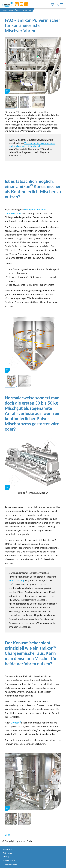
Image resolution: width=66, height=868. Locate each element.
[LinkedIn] (24, 4)
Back (7, 835)
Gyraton (16, 723)
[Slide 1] (11, 102)
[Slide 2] (25, 102)
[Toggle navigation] (62, 4)
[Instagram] (15, 4)
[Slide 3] (38, 102)
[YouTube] (20, 4)
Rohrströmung (16, 580)
